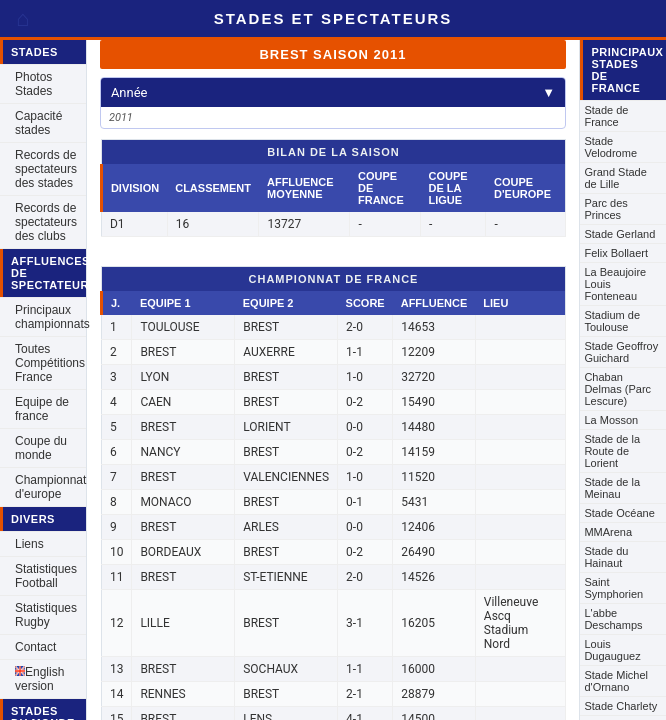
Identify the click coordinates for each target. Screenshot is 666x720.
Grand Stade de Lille (615, 178)
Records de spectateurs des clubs (46, 222)
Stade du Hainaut (606, 557)
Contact (35, 647)
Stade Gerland (619, 234)
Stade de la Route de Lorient (612, 451)
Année (333, 92)
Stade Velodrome (610, 147)
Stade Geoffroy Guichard (621, 352)
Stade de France (606, 116)
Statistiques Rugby (46, 615)
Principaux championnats (50, 317)
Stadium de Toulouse (612, 321)
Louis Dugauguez (612, 650)
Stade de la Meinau (612, 488)
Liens (29, 544)
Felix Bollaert (616, 253)
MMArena (608, 532)
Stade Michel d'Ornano (616, 681)
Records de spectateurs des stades (46, 169)
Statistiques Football (46, 576)
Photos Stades (33, 84)
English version (39, 679)
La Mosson (611, 420)
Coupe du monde (41, 448)
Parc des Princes (605, 209)
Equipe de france (42, 409)
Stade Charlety (620, 706)
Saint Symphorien (613, 588)
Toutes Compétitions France (50, 363)
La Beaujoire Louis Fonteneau (615, 284)
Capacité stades (38, 123)
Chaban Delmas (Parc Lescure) (617, 389)
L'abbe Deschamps (613, 619)
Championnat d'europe (50, 487)
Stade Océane (619, 513)
